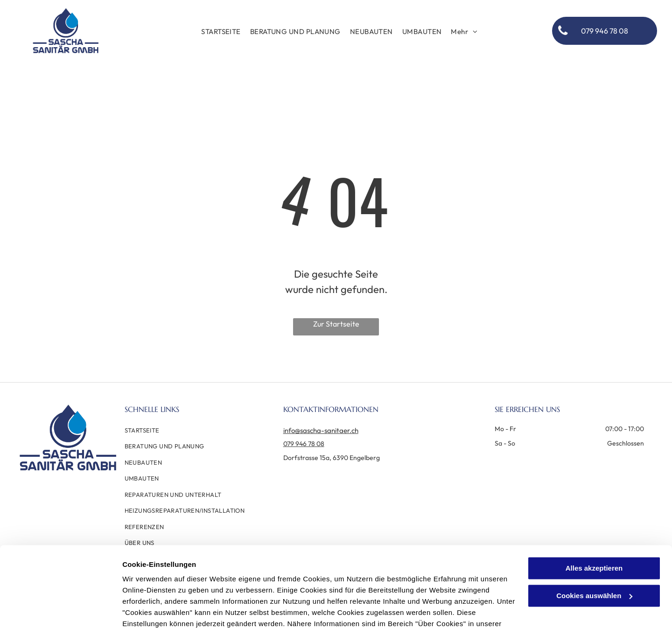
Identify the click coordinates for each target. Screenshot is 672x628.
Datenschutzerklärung (161, 584)
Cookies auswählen (155, 610)
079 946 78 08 (304, 444)
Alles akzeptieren (594, 517)
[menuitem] (221, 32)
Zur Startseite (336, 324)
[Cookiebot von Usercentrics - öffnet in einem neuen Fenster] (60, 610)
